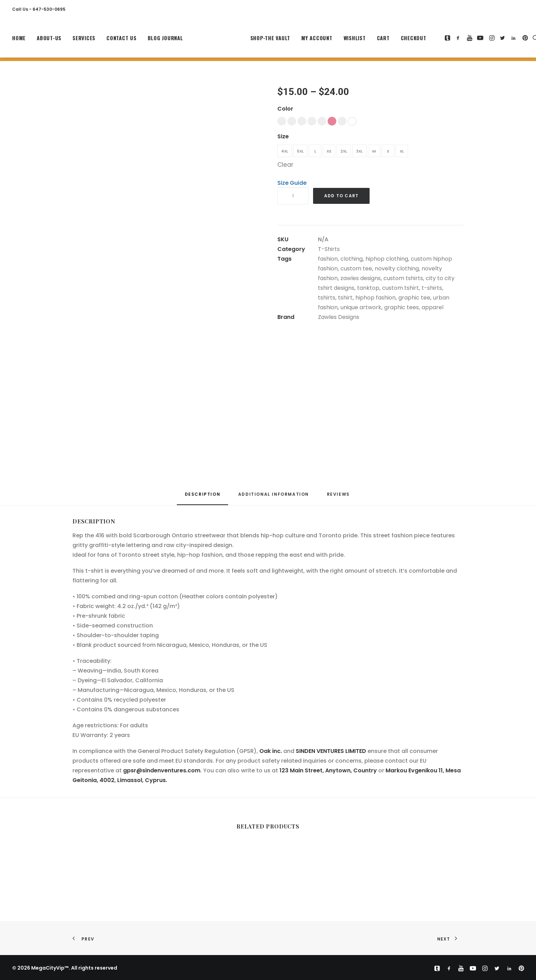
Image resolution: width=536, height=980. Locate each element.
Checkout (398, 40)
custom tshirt (400, 288)
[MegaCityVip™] (209, 40)
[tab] (274, 497)
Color (285, 109)
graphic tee (414, 298)
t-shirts (432, 288)
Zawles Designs (339, 317)
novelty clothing (397, 268)
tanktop (368, 288)
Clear (285, 165)
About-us (49, 40)
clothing (352, 259)
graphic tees (401, 307)
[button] (433, 40)
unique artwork (361, 307)
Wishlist (339, 40)
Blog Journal (165, 40)
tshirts (327, 298)
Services (84, 40)
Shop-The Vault (255, 40)
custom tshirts (403, 278)
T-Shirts (329, 249)
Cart (368, 40)
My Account (302, 40)
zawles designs (361, 278)
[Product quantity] (293, 196)
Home (19, 40)
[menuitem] (21, 40)
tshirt (345, 298)
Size (283, 136)
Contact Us (122, 40)
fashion (328, 259)
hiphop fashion (375, 298)
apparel (433, 307)
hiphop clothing (387, 259)
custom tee (356, 268)
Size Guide (292, 183)
